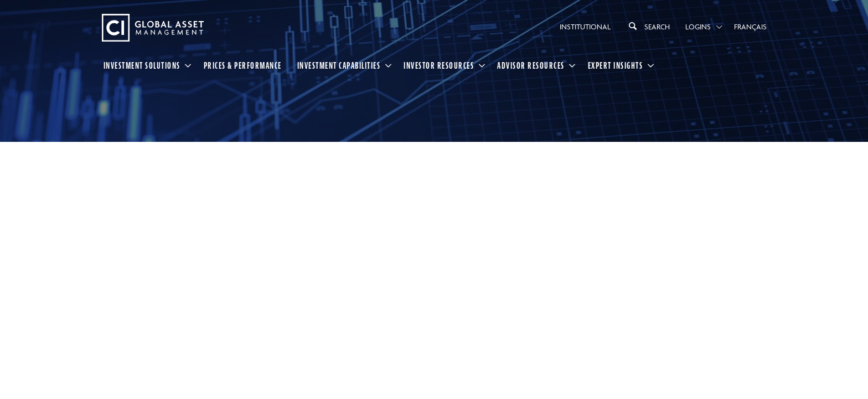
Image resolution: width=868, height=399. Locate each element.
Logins (698, 27)
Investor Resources (439, 65)
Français (750, 27)
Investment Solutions (142, 65)
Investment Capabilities (339, 65)
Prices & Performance (243, 65)
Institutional (585, 27)
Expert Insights (616, 65)
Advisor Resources (531, 65)
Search (648, 26)
